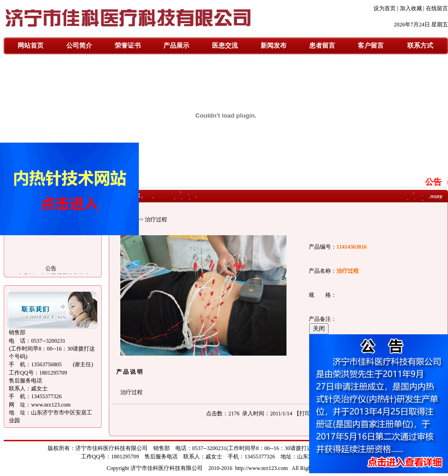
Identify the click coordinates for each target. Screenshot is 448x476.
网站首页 (31, 46)
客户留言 (371, 46)
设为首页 (385, 8)
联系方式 (420, 46)
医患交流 (225, 46)
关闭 (319, 329)
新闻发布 (274, 46)
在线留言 (437, 8)
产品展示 (176, 46)
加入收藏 (411, 8)
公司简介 (79, 46)
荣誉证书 (128, 46)
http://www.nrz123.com (261, 468)
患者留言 (322, 46)
